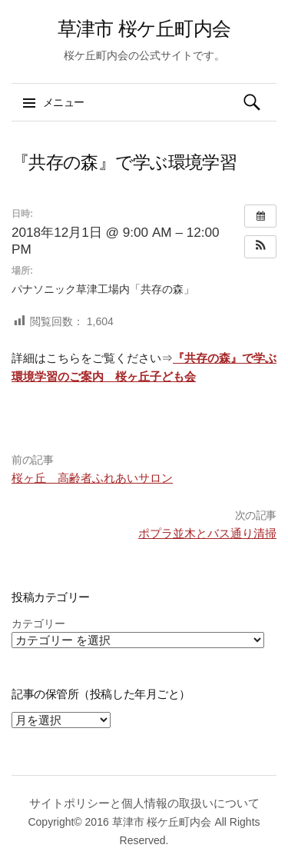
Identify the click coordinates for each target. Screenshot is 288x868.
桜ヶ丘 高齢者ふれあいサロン (92, 478)
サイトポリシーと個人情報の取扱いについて (144, 803)
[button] (260, 247)
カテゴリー (38, 624)
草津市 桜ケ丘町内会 (144, 28)
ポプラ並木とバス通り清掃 (207, 533)
